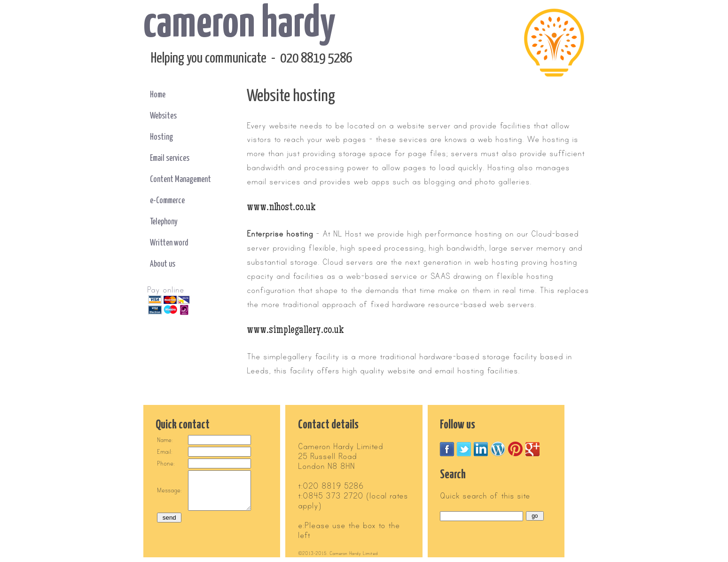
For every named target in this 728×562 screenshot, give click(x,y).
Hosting (161, 137)
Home (158, 95)
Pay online (166, 290)
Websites (163, 116)
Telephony (164, 222)
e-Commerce (167, 201)
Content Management (180, 180)
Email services (170, 158)
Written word (169, 243)
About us (163, 264)
